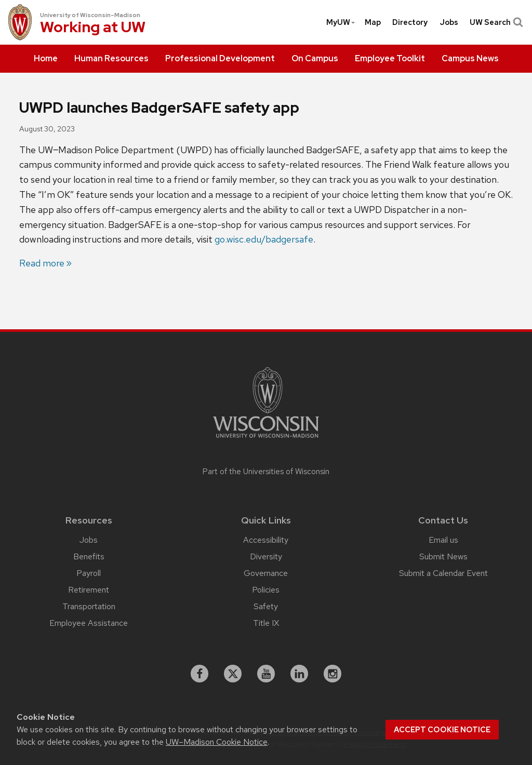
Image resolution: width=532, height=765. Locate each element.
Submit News (443, 556)
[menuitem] (46, 59)
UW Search (495, 22)
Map (373, 22)
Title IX (266, 623)
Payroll (89, 573)
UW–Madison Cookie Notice (217, 742)
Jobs (449, 22)
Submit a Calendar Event (443, 573)
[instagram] (332, 674)
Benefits (89, 556)
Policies (266, 590)
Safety (266, 606)
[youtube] (266, 674)
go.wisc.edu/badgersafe (264, 239)
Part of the (266, 472)
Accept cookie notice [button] (442, 730)
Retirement (89, 590)
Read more (42, 263)
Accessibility (266, 540)
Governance (266, 573)
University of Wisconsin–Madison (90, 15)
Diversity (266, 556)
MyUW (341, 22)
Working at (93, 28)
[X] (233, 674)
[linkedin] (299, 674)
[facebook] (199, 674)
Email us (443, 540)
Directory (410, 22)
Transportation (89, 606)
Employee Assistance (89, 623)
